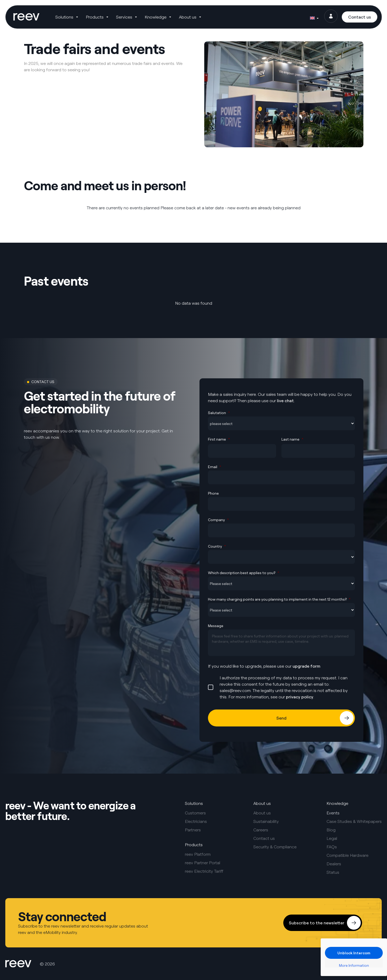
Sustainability (266, 821)
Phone (213, 493)
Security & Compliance (275, 847)
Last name (292, 439)
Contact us (264, 838)
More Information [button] (354, 965)
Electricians (196, 821)
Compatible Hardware (347, 855)
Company (218, 520)
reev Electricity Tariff (204, 871)
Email (215, 467)
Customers (195, 813)
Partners (193, 830)
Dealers (334, 864)
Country (217, 546)
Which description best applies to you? (244, 573)
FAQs (332, 847)
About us (262, 813)
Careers (261, 830)
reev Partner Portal (203, 863)
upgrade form (306, 666)
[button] (68, 17)
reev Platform (198, 854)
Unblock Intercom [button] (354, 953)
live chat (285, 401)
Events (333, 813)
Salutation (219, 413)
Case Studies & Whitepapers (354, 821)
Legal (332, 838)
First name (219, 439)
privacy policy (300, 697)
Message (216, 626)
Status (333, 872)
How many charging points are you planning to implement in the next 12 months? (279, 599)
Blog (331, 830)
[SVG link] (27, 17)
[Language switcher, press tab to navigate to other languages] (314, 17)
